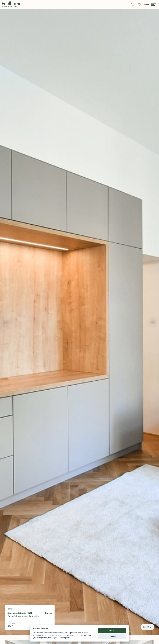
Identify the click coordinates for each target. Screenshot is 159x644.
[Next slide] (153, 322)
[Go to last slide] (6, 322)
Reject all (56, 638)
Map (148, 627)
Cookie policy (65, 638)
